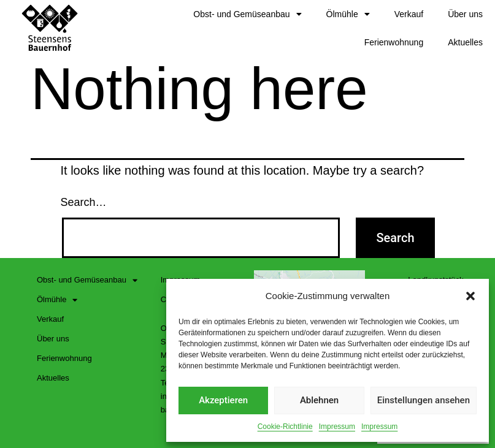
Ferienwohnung (394, 42)
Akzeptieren (223, 400)
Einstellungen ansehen (424, 400)
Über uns (465, 14)
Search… (84, 202)
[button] (470, 296)
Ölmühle (348, 14)
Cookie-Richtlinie (285, 427)
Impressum (337, 427)
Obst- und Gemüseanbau (247, 14)
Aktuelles (465, 42)
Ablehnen (319, 400)
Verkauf (409, 14)
